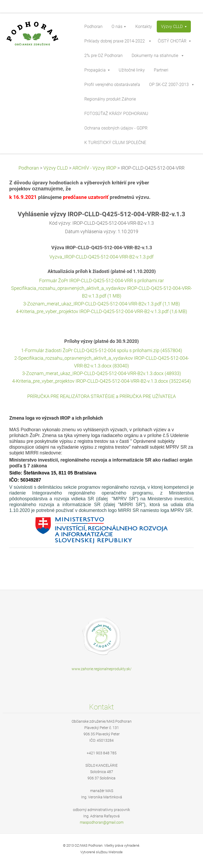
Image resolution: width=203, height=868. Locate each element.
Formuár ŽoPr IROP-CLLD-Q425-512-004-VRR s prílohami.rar (101, 281)
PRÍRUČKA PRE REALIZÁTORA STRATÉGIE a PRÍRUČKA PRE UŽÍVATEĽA (101, 396)
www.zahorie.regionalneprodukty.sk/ (102, 669)
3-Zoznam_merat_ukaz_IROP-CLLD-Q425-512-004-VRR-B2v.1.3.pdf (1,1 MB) (102, 304)
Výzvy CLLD (56, 168)
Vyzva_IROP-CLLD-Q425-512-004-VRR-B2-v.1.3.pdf (101, 257)
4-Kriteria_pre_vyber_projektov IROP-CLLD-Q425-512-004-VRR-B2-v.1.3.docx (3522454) (101, 381)
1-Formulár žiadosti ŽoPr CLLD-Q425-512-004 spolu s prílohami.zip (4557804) (102, 351)
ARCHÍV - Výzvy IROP (94, 168)
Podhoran (29, 168)
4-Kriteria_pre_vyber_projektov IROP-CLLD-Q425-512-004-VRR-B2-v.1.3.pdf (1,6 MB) (101, 311)
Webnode (116, 852)
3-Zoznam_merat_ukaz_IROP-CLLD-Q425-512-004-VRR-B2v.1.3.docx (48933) (102, 373)
